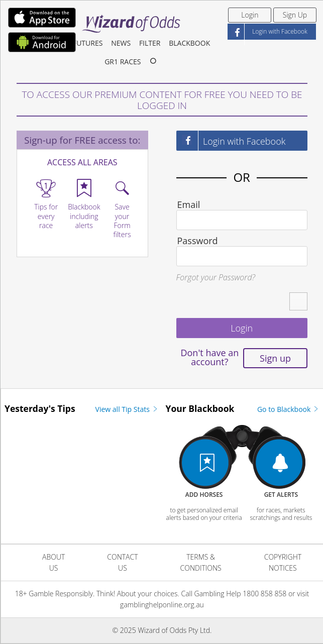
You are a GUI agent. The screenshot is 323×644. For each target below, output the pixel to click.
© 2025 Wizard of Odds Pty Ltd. (162, 630)
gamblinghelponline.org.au (162, 605)
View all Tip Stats (127, 409)
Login (250, 15)
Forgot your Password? (216, 277)
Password (198, 241)
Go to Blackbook (288, 409)
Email (189, 204)
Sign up (275, 358)
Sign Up (295, 15)
